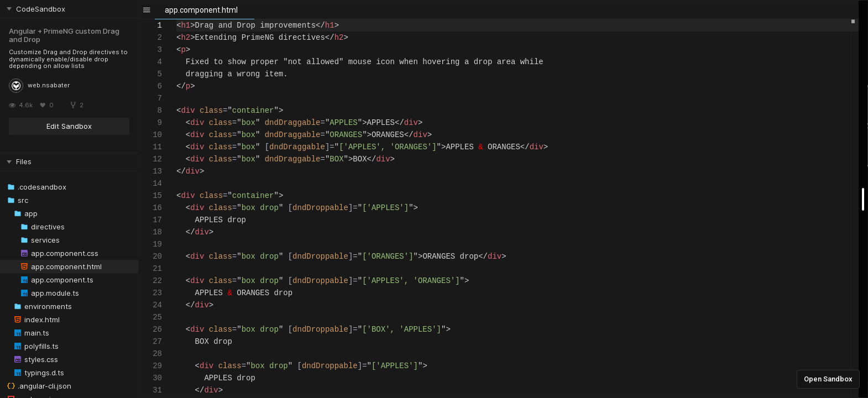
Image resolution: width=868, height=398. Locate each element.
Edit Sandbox (69, 126)
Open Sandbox (828, 379)
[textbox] (177, 20)
